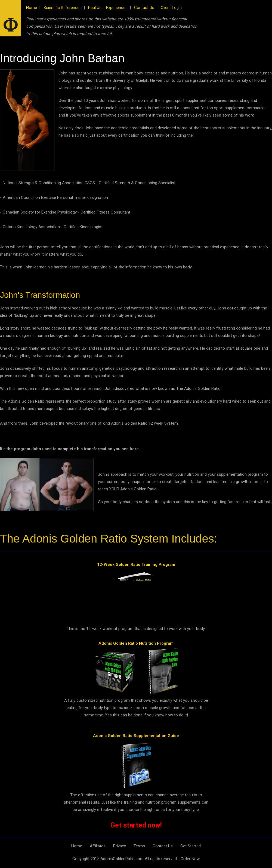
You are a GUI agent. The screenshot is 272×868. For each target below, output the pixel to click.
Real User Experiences (108, 8)
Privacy (120, 846)
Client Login (171, 8)
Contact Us (144, 8)
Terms (139, 846)
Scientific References (63, 8)
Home (32, 8)
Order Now (190, 859)
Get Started (191, 846)
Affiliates (98, 846)
